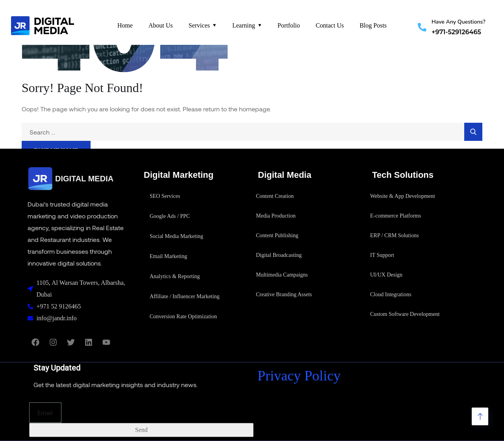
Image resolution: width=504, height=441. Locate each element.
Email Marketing (168, 256)
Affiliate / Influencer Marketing (184, 296)
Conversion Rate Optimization (183, 316)
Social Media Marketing (176, 236)
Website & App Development (403, 196)
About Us (161, 25)
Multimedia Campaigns (282, 275)
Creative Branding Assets (284, 294)
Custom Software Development (405, 314)
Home (125, 25)
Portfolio (289, 25)
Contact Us (330, 25)
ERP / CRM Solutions (395, 235)
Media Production (276, 216)
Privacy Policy (299, 376)
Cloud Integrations (391, 294)
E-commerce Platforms (396, 216)
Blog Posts (373, 25)
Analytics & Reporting (175, 276)
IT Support (382, 255)
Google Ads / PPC (170, 216)
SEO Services (165, 196)
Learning (244, 25)
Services (199, 25)
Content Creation (275, 196)
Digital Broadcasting (279, 255)
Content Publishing (277, 235)
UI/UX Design (386, 275)
